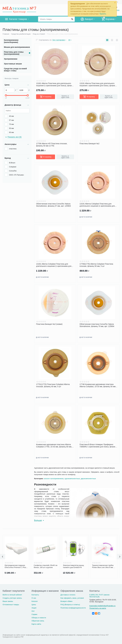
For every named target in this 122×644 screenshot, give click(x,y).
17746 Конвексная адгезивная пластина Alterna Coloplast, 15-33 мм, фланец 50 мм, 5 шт (98, 385)
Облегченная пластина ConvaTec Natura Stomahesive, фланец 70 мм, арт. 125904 (97, 325)
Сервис (34, 614)
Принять (103, 14)
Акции (34, 608)
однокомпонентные (72, 479)
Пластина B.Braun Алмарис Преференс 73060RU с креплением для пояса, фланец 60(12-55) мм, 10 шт (98, 446)
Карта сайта (36, 624)
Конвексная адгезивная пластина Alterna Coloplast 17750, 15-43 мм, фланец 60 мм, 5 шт (55, 446)
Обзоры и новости (39, 618)
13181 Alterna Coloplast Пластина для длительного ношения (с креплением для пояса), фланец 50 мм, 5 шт (54, 265)
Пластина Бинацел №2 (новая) (49, 324)
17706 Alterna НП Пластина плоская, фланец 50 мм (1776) (52, 145)
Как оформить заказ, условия (72, 598)
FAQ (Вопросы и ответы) (70, 605)
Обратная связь (38, 621)
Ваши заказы (8, 601)
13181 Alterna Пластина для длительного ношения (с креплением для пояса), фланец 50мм (55, 84)
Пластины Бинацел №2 (90, 144)
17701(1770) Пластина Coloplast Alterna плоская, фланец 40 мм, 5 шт (53, 385)
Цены (34, 605)
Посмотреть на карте (98, 608)
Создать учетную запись (12, 598)
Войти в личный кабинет (12, 595)
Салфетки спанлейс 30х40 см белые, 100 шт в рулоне (46, 566)
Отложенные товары (11, 605)
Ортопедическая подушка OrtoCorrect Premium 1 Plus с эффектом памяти (16, 566)
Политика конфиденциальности (73, 608)
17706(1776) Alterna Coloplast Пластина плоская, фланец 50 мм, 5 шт (96, 265)
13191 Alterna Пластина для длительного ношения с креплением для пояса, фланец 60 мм (98, 84)
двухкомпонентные (88, 479)
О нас (34, 598)
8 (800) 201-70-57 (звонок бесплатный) (99, 596)
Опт (33, 611)
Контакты (35, 595)
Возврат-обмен (67, 601)
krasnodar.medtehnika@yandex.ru (102, 606)
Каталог (35, 601)
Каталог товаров (18, 19)
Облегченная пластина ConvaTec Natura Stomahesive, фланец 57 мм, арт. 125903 (54, 205)
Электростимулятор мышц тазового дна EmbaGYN (73, 566)
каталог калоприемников (54, 479)
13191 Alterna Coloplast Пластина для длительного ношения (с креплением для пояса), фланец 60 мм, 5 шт (97, 205)
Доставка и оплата (68, 595)
